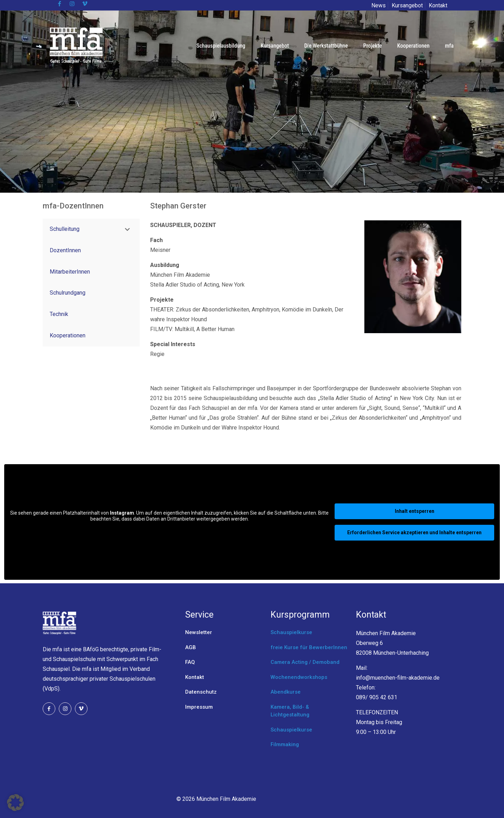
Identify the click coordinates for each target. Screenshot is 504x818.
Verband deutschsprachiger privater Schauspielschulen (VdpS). (99, 679)
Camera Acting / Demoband (305, 662)
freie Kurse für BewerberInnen (309, 647)
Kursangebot (407, 5)
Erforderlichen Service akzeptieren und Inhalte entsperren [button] (414, 532)
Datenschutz (201, 692)
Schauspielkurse (291, 632)
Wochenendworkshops (299, 677)
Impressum (199, 707)
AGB (191, 647)
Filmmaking (285, 744)
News (379, 5)
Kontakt (438, 5)
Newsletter (199, 632)
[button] (15, 803)
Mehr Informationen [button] (170, 531)
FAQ (190, 662)
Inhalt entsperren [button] (415, 511)
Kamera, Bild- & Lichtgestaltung (290, 711)
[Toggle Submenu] (127, 229)
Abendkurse (286, 692)
